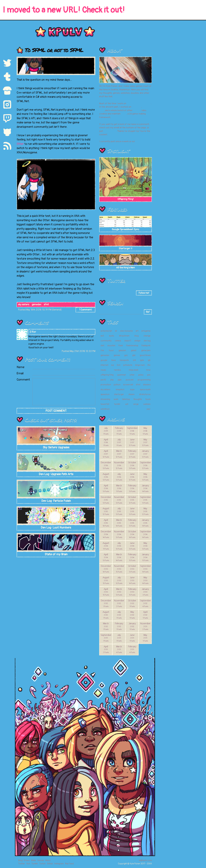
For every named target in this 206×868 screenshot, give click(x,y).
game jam (146, 350)
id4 (134, 360)
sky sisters (24, 305)
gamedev (36, 305)
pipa (120, 380)
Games (41, 860)
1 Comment (85, 310)
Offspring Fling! (126, 199)
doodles (111, 346)
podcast (130, 380)
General (57, 310)
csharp (118, 341)
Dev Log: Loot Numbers (56, 528)
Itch (28, 864)
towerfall (105, 404)
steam (131, 394)
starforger (119, 394)
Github (50, 864)
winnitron (105, 409)
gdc (126, 355)
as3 (102, 336)
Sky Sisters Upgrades (56, 447)
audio (112, 336)
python (117, 385)
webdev (147, 404)
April (106, 443)
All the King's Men (125, 268)
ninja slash (133, 370)
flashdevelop (132, 346)
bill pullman (124, 336)
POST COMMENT (56, 411)
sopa (132, 390)
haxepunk (124, 360)
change (147, 336)
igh (149, 360)
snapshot (120, 390)
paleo (141, 375)
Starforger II (125, 249)
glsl (134, 355)
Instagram (59, 864)
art (137, 331)
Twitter (116, 280)
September (132, 431)
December (106, 465)
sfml (46, 305)
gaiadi (134, 350)
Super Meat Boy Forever (139, 103)
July (106, 431)
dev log (147, 341)
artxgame (146, 331)
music (103, 370)
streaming (105, 399)
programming (144, 380)
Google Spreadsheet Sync (125, 229)
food (111, 350)
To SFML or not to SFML (54, 50)
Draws (27, 860)
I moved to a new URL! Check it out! (64, 10)
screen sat (128, 385)
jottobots (128, 365)
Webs (33, 860)
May (145, 431)
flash (121, 346)
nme (148, 370)
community (106, 341)
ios (112, 365)
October (132, 465)
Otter (20, 144)
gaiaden (122, 350)
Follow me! (144, 293)
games (136, 110)
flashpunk (146, 346)
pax (149, 375)
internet (104, 365)
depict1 (128, 341)
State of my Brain (56, 554)
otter (132, 375)
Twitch (42, 864)
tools (148, 399)
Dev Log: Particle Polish (56, 501)
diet (102, 346)
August (106, 477)
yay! (148, 409)
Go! (148, 312)
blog (137, 336)
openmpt (121, 375)
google (104, 360)
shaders (147, 385)
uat (127, 404)
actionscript (106, 331)
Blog (20, 860)
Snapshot (136, 107)
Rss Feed (69, 864)
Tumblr (35, 864)
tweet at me (110, 131)
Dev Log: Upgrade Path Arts (56, 474)
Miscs (48, 860)
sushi (116, 399)
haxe (114, 360)
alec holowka (126, 331)
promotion (106, 385)
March (119, 454)
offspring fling (107, 375)
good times (145, 355)
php (112, 380)
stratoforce (145, 394)
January (145, 454)
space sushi (145, 390)
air (116, 331)
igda (142, 360)
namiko (118, 370)
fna (102, 350)
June (132, 443)
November (119, 465)
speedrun (105, 394)
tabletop (126, 399)
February (119, 431)
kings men (140, 365)
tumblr (117, 404)
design (137, 341)
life (149, 365)
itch (119, 365)
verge (136, 404)
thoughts (138, 399)
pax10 (103, 380)
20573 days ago (144, 287)
